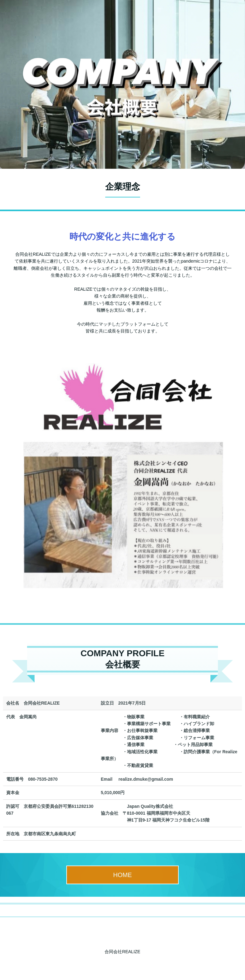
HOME (122, 875)
